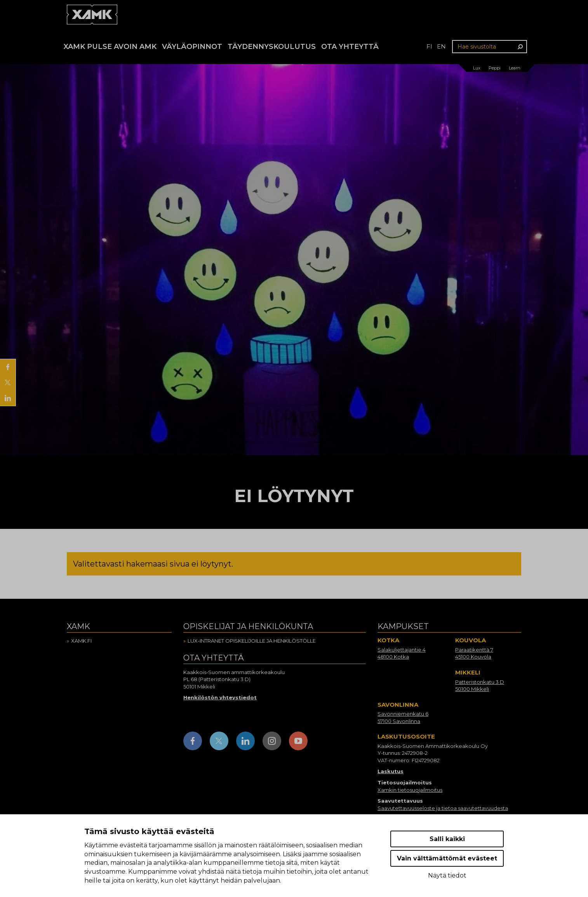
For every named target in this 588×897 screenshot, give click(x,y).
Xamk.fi (81, 641)
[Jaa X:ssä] (8, 382)
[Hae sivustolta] (490, 47)
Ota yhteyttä (350, 47)
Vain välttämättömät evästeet (447, 858)
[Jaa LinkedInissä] (8, 398)
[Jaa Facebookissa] (8, 367)
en (441, 46)
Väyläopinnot (192, 47)
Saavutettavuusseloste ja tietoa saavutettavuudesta (443, 808)
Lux (477, 68)
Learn (515, 68)
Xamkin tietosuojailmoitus (410, 790)
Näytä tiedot (447, 875)
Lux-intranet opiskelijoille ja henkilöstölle (252, 641)
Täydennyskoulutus (272, 47)
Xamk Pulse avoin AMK (110, 47)
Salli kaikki (447, 839)
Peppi (495, 68)
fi (429, 46)
